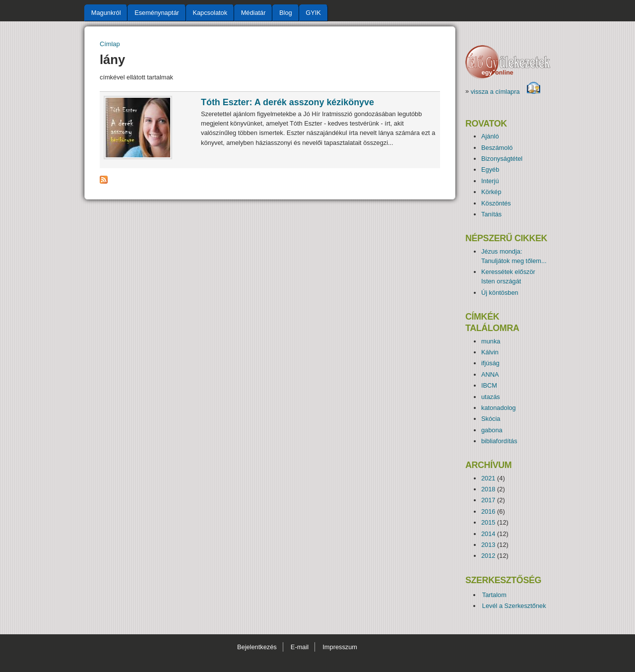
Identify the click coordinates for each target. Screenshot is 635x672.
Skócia (491, 419)
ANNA (490, 374)
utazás (491, 397)
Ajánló (490, 136)
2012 (488, 556)
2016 (488, 511)
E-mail (300, 647)
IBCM (489, 385)
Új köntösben (500, 293)
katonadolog (499, 408)
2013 (488, 545)
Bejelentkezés (257, 647)
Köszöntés (496, 203)
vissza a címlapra (506, 92)
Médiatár (254, 13)
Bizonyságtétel (502, 159)
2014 (488, 534)
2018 (488, 489)
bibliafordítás (499, 441)
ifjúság (490, 363)
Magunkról (106, 13)
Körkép (491, 192)
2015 (488, 522)
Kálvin (490, 352)
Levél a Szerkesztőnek (514, 606)
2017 (488, 500)
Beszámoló (497, 148)
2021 (488, 478)
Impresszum (340, 647)
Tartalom (494, 595)
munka (491, 341)
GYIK (313, 13)
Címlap (110, 44)
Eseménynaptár (157, 13)
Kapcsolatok (210, 13)
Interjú (490, 181)
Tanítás (491, 214)
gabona (492, 430)
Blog (286, 13)
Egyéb (490, 169)
